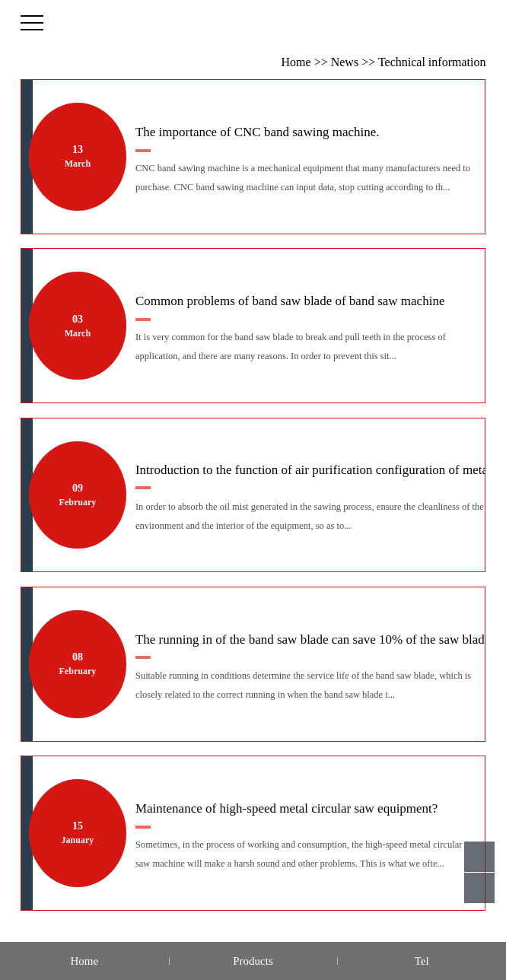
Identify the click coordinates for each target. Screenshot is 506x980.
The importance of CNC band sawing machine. (258, 138)
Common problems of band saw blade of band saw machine (290, 307)
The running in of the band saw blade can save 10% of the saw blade (313, 646)
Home (296, 62)
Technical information (432, 62)
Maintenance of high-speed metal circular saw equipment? (286, 815)
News (345, 62)
